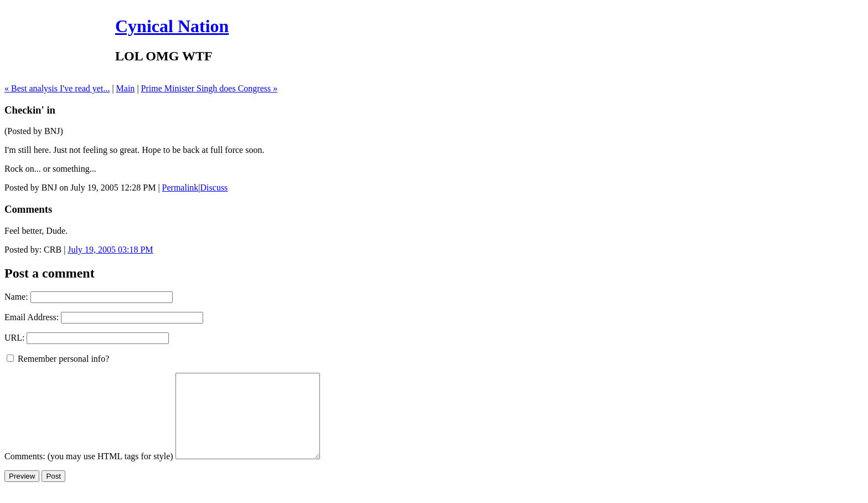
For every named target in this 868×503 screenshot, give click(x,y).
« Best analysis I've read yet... (57, 88)
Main (126, 88)
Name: (16, 297)
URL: (14, 338)
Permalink (180, 188)
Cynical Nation (172, 26)
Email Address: (32, 317)
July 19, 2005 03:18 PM (110, 250)
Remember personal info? (58, 359)
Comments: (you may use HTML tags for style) (89, 473)
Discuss (214, 188)
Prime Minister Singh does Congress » (210, 88)
